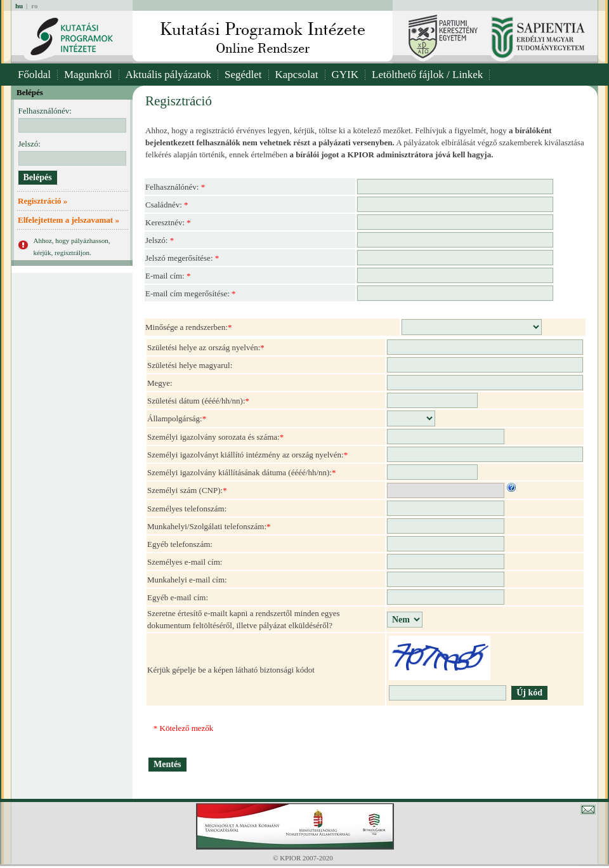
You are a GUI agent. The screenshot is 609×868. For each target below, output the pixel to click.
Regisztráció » (43, 201)
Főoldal (34, 75)
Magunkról (88, 75)
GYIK (345, 75)
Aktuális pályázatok (169, 75)
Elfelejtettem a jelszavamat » (69, 220)
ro (34, 6)
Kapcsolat (297, 75)
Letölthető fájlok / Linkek (427, 75)
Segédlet (243, 75)
